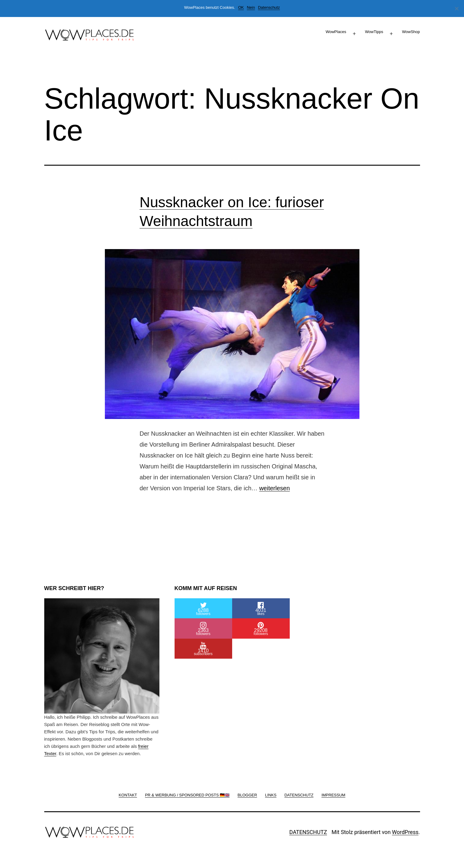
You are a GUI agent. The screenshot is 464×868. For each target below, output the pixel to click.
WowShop (411, 32)
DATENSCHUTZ (308, 832)
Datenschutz (269, 7)
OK (241, 7)
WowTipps (374, 32)
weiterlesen (274, 488)
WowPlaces (336, 32)
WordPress (405, 832)
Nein (251, 7)
